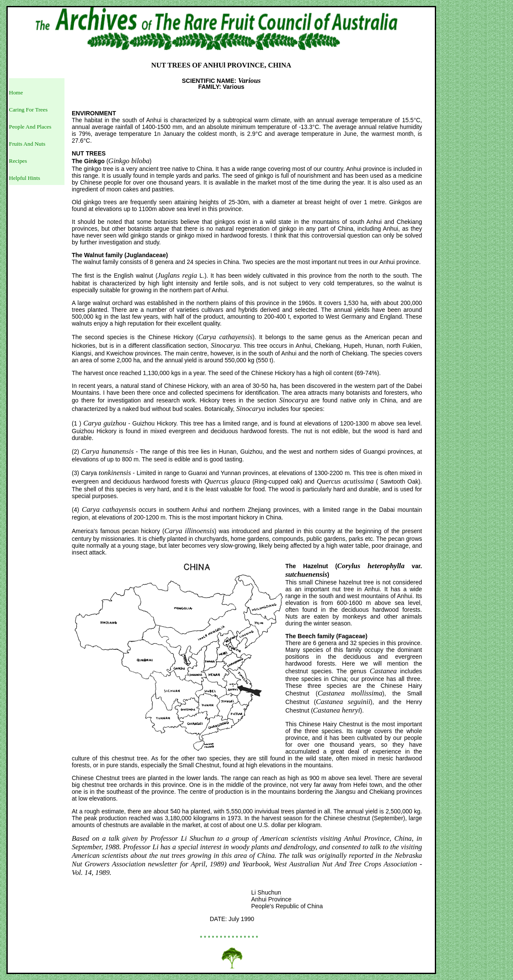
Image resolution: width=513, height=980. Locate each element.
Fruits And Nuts (27, 144)
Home (16, 92)
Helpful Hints (25, 178)
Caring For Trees (28, 110)
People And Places (30, 127)
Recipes (18, 161)
